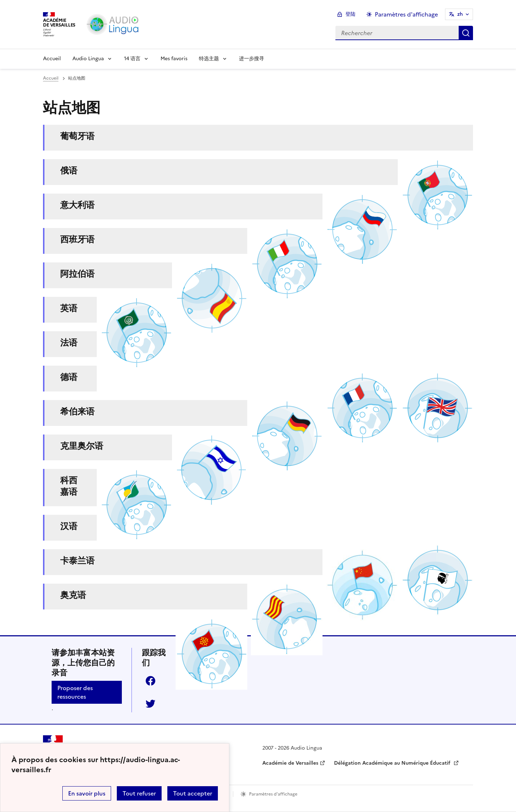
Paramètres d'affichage (273, 794)
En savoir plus (87, 793)
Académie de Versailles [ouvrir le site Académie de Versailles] (290, 763)
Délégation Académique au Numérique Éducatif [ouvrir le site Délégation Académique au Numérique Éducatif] (393, 763)
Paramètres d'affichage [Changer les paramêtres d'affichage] (406, 14)
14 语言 (132, 59)
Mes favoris (174, 59)
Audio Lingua (88, 59)
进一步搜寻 (252, 59)
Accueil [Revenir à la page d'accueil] (52, 59)
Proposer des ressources (75, 692)
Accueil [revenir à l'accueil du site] (51, 78)
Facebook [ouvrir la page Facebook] (150, 681)
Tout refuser (139, 793)
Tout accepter (193, 793)
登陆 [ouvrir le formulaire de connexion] (350, 14)
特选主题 (209, 59)
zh (460, 14)
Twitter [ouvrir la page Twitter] (150, 704)
